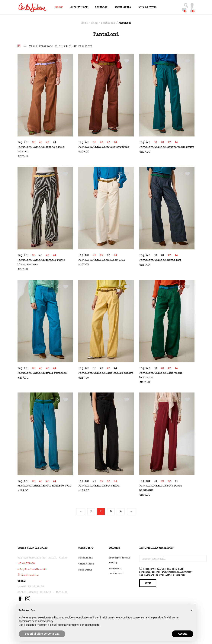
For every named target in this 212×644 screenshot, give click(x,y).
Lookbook (101, 7)
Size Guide (85, 569)
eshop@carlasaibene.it (32, 569)
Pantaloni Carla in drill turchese (42, 372)
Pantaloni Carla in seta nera (99, 485)
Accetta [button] (183, 634)
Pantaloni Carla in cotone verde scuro (167, 146)
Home (85, 22)
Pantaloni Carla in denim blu (160, 259)
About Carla (123, 7)
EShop (59, 7)
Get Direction (28, 575)
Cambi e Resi (86, 563)
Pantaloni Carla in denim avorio (102, 259)
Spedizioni (86, 557)
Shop (95, 22)
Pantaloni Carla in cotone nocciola (104, 146)
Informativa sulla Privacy (178, 571)
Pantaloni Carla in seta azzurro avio (44, 485)
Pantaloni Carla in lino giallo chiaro (106, 372)
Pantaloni (108, 22)
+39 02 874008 (26, 563)
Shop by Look (79, 7)
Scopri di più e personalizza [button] (42, 634)
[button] (192, 9)
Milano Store (148, 7)
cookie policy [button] (46, 621)
